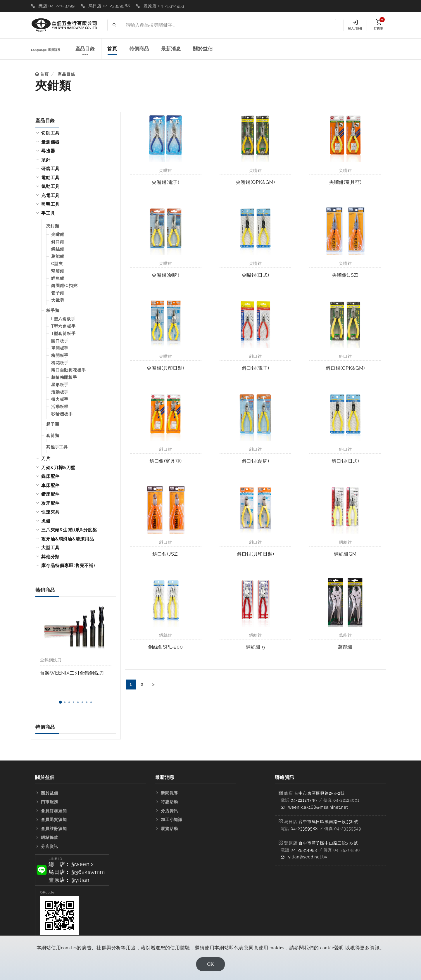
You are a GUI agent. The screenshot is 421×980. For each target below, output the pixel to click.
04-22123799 (304, 800)
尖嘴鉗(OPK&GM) (256, 182)
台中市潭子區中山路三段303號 (328, 843)
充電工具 (50, 196)
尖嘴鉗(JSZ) (345, 275)
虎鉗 (46, 521)
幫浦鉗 (58, 271)
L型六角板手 (63, 319)
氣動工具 (50, 186)
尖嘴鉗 (58, 234)
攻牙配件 (50, 503)
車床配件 (50, 485)
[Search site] (228, 25)
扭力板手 (60, 399)
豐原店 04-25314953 (164, 6)
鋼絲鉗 (58, 249)
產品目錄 (85, 52)
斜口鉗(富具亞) (166, 461)
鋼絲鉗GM (345, 554)
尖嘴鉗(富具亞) (345, 182)
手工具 (48, 213)
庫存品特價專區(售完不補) (68, 566)
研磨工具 (50, 169)
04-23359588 (304, 829)
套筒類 (53, 435)
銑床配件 (50, 476)
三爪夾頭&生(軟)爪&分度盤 (69, 530)
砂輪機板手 (62, 414)
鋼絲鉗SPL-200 (166, 647)
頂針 (46, 160)
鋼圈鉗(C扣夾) (65, 286)
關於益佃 (203, 49)
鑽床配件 (50, 494)
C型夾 (57, 264)
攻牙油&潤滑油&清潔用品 (68, 539)
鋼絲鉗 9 (255, 647)
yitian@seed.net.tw (308, 857)
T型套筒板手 (63, 333)
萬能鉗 (58, 256)
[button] (60, 702)
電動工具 (50, 178)
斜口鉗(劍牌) (256, 461)
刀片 (46, 459)
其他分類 (50, 557)
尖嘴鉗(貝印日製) (165, 368)
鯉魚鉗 (58, 278)
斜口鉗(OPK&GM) (345, 368)
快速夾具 (50, 512)
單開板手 (60, 348)
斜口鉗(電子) (256, 368)
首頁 (112, 49)
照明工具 (50, 204)
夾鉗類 (53, 226)
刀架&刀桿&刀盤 (58, 468)
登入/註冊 (355, 25)
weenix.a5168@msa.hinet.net (318, 807)
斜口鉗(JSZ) (165, 554)
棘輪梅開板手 (64, 377)
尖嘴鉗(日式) (256, 275)
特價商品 (139, 49)
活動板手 (60, 392)
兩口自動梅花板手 (68, 370)
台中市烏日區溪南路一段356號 (328, 822)
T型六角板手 (63, 326)
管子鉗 (58, 293)
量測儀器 (50, 142)
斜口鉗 (58, 242)
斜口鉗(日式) (345, 461)
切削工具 (50, 133)
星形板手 (60, 385)
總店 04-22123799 (57, 6)
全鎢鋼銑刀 (51, 660)
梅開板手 (60, 355)
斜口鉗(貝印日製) (256, 554)
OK (210, 964)
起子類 (53, 424)
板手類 (53, 310)
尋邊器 (48, 151)
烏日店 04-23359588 (109, 6)
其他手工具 (57, 447)
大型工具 (50, 548)
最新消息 (171, 49)
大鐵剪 (58, 300)
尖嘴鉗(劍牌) (165, 275)
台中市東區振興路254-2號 (319, 793)
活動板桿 (60, 407)
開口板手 (60, 341)
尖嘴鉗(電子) (165, 182)
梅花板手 (60, 363)
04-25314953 (304, 850)
